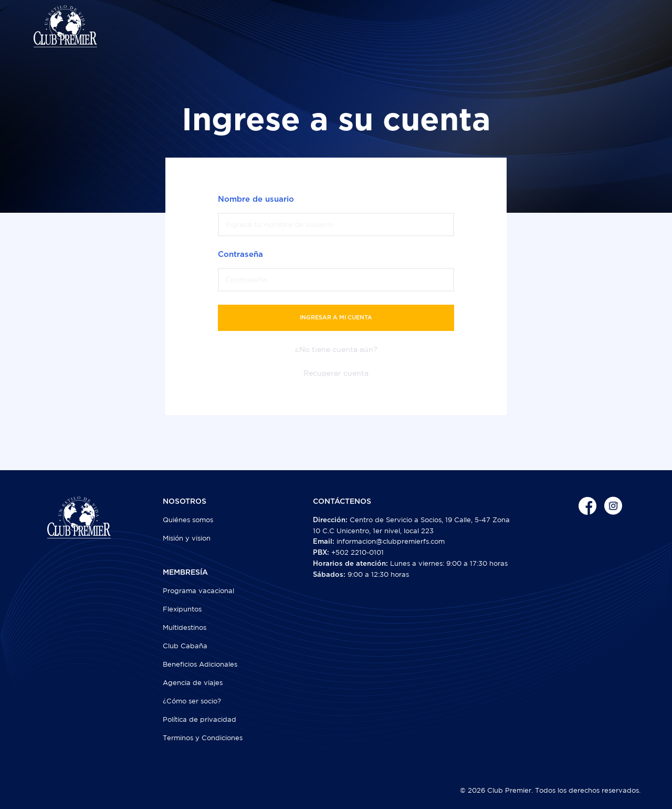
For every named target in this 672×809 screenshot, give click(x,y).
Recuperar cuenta (336, 373)
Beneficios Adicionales (200, 664)
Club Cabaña (185, 646)
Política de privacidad (199, 719)
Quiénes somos (188, 520)
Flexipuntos (182, 609)
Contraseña (240, 255)
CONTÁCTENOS (342, 502)
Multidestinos (185, 628)
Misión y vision (187, 538)
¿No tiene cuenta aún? (336, 349)
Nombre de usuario (256, 199)
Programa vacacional (198, 591)
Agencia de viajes (193, 683)
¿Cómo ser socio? (192, 701)
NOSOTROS (185, 502)
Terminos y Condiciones (203, 738)
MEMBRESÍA (185, 573)
